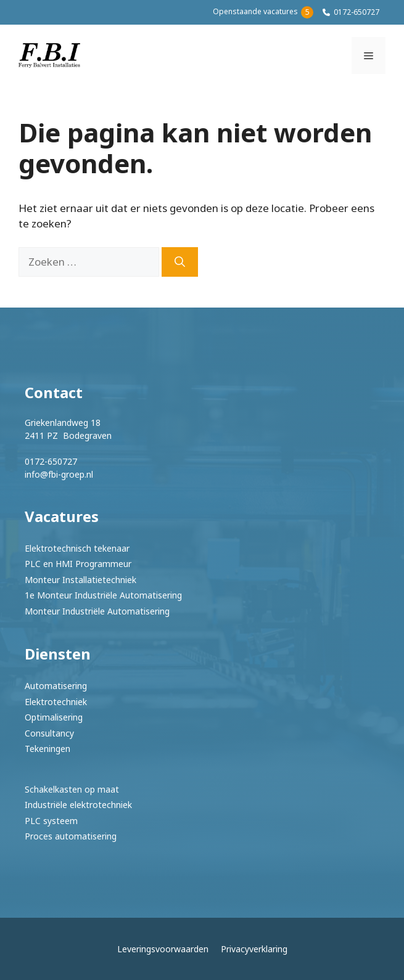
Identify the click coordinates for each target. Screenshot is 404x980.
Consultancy (49, 733)
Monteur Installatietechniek (80, 580)
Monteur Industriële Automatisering (97, 611)
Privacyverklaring (254, 949)
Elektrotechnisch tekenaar (77, 548)
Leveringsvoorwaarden (163, 949)
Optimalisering (54, 717)
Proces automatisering (71, 836)
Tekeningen (47, 749)
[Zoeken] (180, 262)
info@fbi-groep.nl (59, 474)
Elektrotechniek (56, 702)
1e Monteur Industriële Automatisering (103, 595)
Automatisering (56, 686)
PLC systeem (51, 821)
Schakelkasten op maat (72, 789)
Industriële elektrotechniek (78, 805)
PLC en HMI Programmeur (78, 564)
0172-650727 (357, 12)
